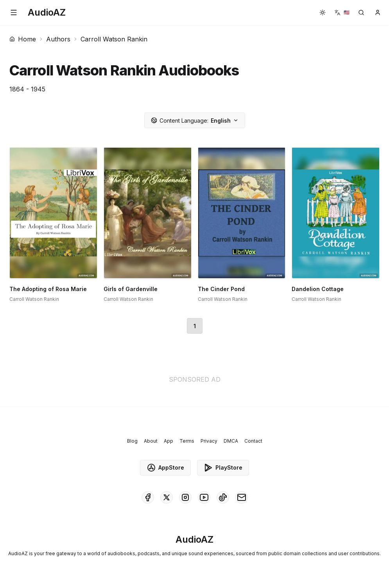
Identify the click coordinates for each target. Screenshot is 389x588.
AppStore (165, 468)
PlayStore (223, 468)
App (169, 441)
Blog (132, 441)
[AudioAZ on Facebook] (148, 497)
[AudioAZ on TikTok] (223, 497)
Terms (187, 441)
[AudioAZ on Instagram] (185, 497)
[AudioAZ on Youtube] (204, 497)
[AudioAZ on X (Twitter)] (167, 497)
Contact (253, 441)
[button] (14, 13)
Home (23, 39)
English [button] (195, 121)
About (151, 441)
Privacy (209, 441)
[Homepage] (47, 13)
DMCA (231, 441)
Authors (58, 39)
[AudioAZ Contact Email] (242, 497)
